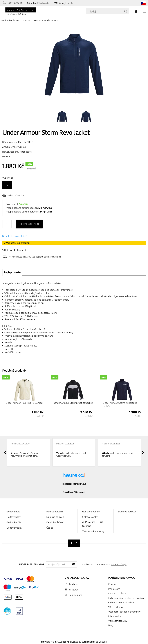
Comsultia (101, 642)
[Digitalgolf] (74, 543)
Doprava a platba (117, 593)
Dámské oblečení (55, 517)
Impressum (114, 589)
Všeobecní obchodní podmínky (124, 612)
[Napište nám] (38, 3)
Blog (111, 625)
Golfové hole (13, 512)
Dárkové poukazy (127, 512)
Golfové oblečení (10, 20)
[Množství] (9, 224)
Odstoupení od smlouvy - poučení (126, 598)
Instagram (74, 590)
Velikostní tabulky (118, 621)
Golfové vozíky (14, 528)
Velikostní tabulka (13, 196)
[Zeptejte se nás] (63, 3)
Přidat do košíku (29, 224)
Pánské (26, 20)
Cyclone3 (87, 642)
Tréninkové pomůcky (93, 531)
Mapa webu (115, 616)
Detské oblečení (55, 522)
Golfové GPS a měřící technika (93, 524)
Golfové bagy (14, 517)
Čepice (50, 528)
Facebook (22, 250)
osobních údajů (119, 564)
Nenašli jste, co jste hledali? (15, 236)
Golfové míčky (14, 522)
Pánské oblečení (55, 512)
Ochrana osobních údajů (121, 602)
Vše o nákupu (116, 607)
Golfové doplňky (91, 512)
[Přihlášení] (136, 11)
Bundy (37, 20)
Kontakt (113, 584)
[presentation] (30, 371)
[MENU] (144, 11)
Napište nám (75, 595)
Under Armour (52, 20)
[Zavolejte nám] (12, 3)
